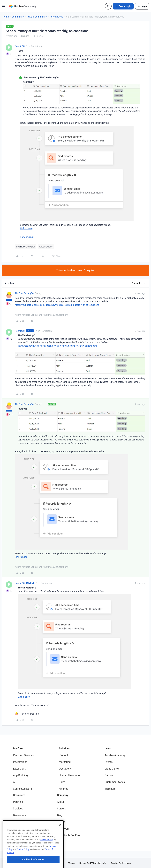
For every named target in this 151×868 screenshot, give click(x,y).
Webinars (110, 789)
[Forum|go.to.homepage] (23, 6)
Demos (109, 775)
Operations (65, 769)
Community (18, 17)
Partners (18, 802)
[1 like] (27, 714)
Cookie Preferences (121, 863)
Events (109, 762)
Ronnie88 (20, 46)
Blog (60, 815)
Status (61, 822)
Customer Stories (115, 782)
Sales (62, 782)
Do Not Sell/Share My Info (93, 863)
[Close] (60, 842)
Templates (19, 829)
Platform (18, 748)
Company (63, 795)
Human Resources (70, 775)
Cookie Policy (46, 856)
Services (18, 808)
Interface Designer (26, 247)
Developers (19, 815)
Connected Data (23, 789)
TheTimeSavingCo (24, 293)
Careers (61, 808)
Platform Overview (24, 755)
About (61, 802)
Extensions (19, 769)
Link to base (26, 228)
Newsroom (63, 829)
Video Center (112, 769)
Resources (19, 795)
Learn (108, 748)
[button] (4, 7)
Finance (64, 789)
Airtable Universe (23, 835)
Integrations (20, 762)
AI (14, 782)
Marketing (65, 762)
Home (6, 17)
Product (64, 755)
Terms (71, 863)
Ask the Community (37, 17)
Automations (56, 17)
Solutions (64, 748)
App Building (20, 775)
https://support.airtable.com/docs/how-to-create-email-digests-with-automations (57, 305)
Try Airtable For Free (69, 835)
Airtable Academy (115, 755)
